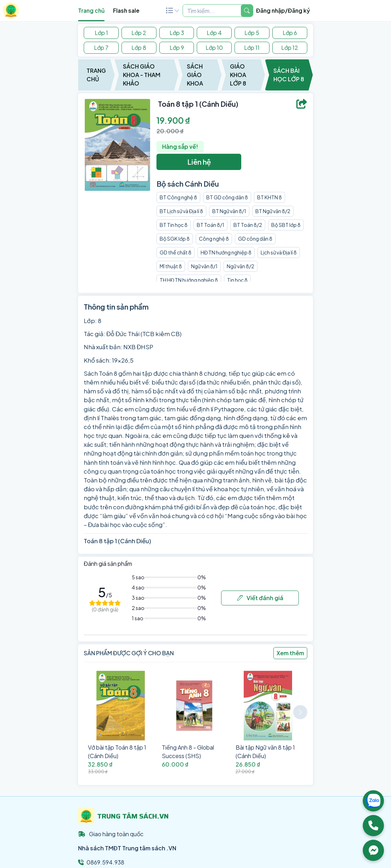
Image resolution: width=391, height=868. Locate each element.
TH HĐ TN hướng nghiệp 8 (189, 280)
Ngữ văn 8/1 (204, 266)
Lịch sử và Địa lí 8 (279, 252)
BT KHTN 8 (269, 197)
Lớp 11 (252, 48)
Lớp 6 (290, 33)
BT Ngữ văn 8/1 (229, 211)
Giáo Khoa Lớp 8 (238, 75)
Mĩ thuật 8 (171, 266)
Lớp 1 (101, 33)
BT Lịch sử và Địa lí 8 (181, 211)
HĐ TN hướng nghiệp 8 (226, 252)
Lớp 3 (177, 33)
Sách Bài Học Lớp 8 (289, 75)
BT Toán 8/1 (211, 225)
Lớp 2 (139, 33)
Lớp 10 (214, 48)
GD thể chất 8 (176, 252)
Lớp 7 (101, 48)
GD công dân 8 (255, 239)
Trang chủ (91, 10)
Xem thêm (290, 653)
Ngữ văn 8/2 (241, 266)
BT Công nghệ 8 (178, 197)
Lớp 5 (252, 33)
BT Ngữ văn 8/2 (273, 211)
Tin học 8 (237, 280)
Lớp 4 (214, 33)
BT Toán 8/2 (248, 225)
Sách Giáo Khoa (195, 75)
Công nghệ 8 (214, 239)
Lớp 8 (139, 48)
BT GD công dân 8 (227, 197)
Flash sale (126, 10)
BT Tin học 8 (174, 225)
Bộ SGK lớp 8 (175, 239)
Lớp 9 (177, 48)
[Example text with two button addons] (212, 11)
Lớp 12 (290, 48)
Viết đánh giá (260, 598)
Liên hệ (199, 162)
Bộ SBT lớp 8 (286, 225)
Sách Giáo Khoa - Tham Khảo (142, 75)
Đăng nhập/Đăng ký (283, 10)
